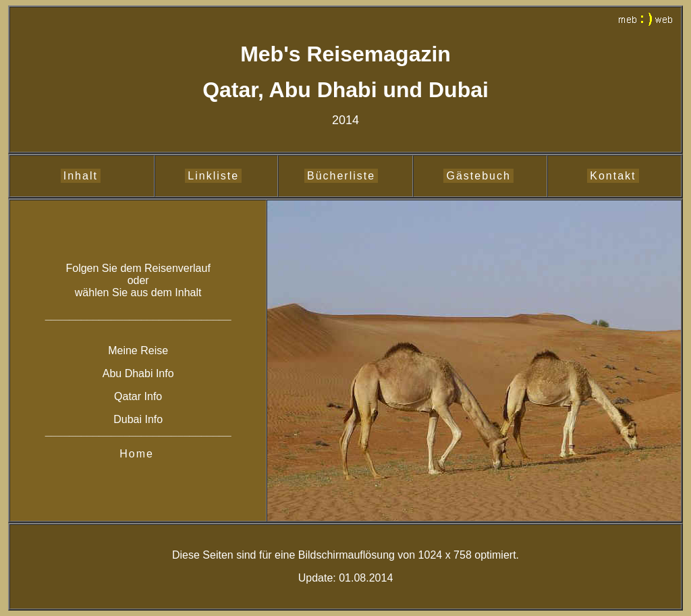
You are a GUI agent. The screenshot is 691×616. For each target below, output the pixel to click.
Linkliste (213, 176)
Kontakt (613, 176)
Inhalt (81, 176)
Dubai (129, 419)
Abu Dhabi (129, 373)
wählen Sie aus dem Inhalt (138, 292)
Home (137, 454)
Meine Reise (138, 351)
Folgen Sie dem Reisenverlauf (138, 268)
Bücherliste (341, 176)
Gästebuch (478, 176)
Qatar (128, 396)
